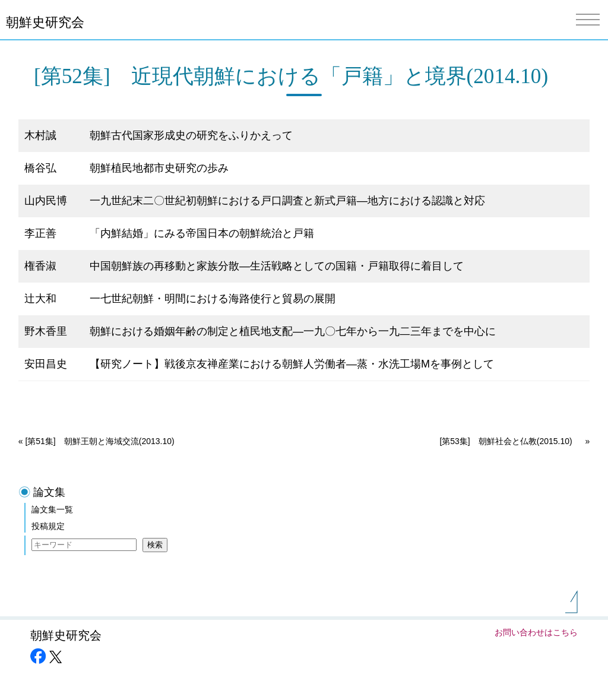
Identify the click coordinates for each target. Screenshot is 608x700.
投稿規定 (48, 526)
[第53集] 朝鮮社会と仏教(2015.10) (511, 441)
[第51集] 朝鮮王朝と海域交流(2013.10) (105, 441)
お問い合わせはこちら (536, 632)
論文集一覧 (52, 509)
